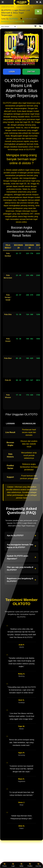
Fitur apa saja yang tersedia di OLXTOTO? (21, 569)
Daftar (21, 865)
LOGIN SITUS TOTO (8, 7)
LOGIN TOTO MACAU (24, 7)
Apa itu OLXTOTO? (21, 536)
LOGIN (12, 72)
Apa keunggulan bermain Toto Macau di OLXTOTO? (21, 546)
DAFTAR (31, 72)
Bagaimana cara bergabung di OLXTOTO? (21, 580)
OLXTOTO (13, 19)
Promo (5, 865)
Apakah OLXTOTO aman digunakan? (21, 557)
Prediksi (30, 865)
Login (13, 865)
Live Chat (38, 865)
